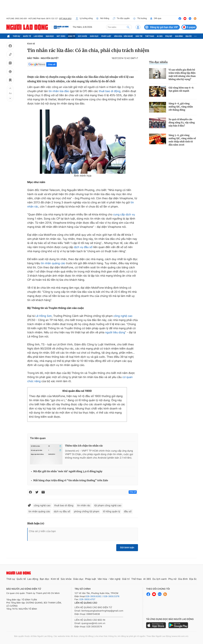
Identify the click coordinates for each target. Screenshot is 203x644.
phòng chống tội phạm (87, 511)
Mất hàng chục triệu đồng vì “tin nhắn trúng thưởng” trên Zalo (71, 481)
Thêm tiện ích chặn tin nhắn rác (84, 446)
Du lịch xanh (160, 579)
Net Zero (61, 36)
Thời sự (17, 36)
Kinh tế (72, 36)
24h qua (156, 19)
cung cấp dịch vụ (124, 215)
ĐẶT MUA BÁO (65, 19)
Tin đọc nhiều (158, 62)
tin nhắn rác (84, 505)
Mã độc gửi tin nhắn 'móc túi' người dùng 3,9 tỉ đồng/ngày (68, 471)
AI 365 (160, 36)
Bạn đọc (50, 36)
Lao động (38, 36)
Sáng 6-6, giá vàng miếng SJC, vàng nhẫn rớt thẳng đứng (181, 107)
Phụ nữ (169, 36)
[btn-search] (128, 27)
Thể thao (150, 36)
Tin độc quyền (121, 19)
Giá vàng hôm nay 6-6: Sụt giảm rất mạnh (181, 89)
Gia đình (179, 36)
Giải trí (139, 36)
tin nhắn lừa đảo (59, 91)
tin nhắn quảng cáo (53, 263)
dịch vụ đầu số (83, 247)
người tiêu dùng (115, 333)
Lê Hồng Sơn (44, 316)
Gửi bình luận (127, 548)
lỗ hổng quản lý (111, 511)
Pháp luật (106, 36)
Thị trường (140, 19)
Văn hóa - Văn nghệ (123, 36)
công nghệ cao (123, 316)
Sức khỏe (82, 36)
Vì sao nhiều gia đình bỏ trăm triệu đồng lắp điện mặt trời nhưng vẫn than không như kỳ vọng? (182, 74)
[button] (10, 88)
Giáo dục (94, 36)
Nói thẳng (102, 19)
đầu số (128, 511)
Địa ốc (189, 36)
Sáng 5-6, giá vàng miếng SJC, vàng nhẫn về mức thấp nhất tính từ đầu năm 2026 (182, 140)
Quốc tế (27, 36)
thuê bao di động (110, 91)
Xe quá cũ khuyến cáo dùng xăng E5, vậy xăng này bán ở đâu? (182, 123)
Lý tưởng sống (84, 19)
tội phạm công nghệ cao (108, 505)
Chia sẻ (52, 64)
